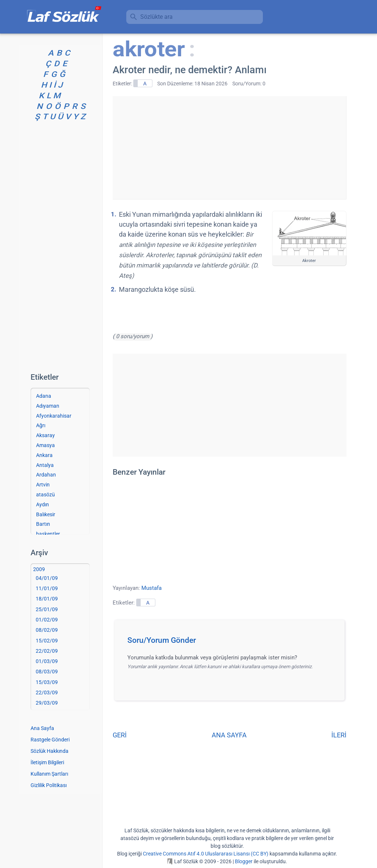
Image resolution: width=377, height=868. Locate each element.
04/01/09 (47, 578)
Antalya (45, 465)
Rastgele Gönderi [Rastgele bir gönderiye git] (50, 740)
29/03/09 (47, 703)
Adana (44, 396)
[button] (232, 642)
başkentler (48, 534)
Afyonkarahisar (54, 416)
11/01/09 (47, 588)
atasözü (45, 495)
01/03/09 (47, 661)
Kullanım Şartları (49, 774)
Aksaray (45, 435)
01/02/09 (47, 620)
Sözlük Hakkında (50, 751)
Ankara (44, 455)
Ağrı (41, 425)
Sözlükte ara (156, 17)
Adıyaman (48, 406)
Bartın (43, 524)
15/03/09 (47, 682)
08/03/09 (47, 672)
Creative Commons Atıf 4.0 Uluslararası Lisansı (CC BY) (206, 854)
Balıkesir (46, 514)
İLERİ (339, 735)
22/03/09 (47, 692)
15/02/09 (47, 641)
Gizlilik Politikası (49, 785)
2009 (39, 569)
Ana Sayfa (42, 728)
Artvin (43, 485)
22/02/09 (47, 651)
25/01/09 (47, 609)
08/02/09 (47, 630)
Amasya (45, 445)
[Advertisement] (229, 148)
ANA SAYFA (229, 735)
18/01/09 (47, 599)
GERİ (120, 735)
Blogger (244, 861)
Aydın (43, 504)
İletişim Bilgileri (47, 762)
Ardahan (46, 475)
